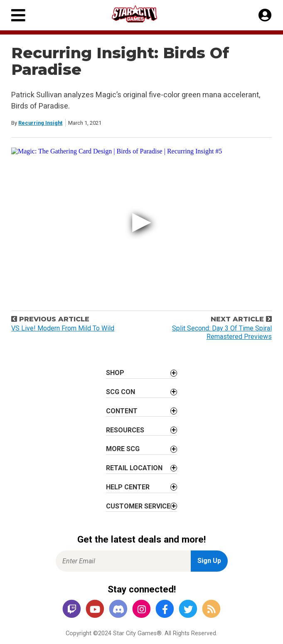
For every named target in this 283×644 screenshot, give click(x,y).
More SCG (123, 449)
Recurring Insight (40, 123)
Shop (115, 373)
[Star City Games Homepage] (142, 14)
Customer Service (138, 506)
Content (122, 411)
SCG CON (121, 392)
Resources (125, 430)
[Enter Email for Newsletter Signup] (123, 561)
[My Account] (265, 15)
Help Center (128, 487)
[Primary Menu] (18, 15)
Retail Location (134, 468)
